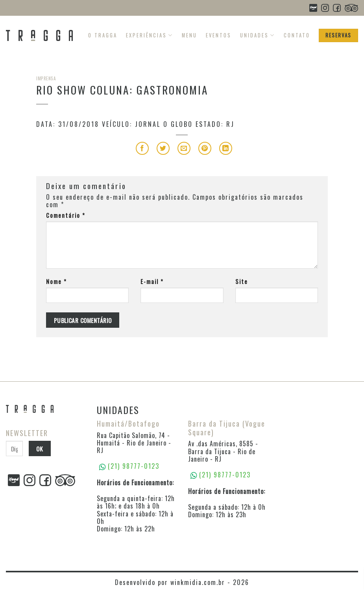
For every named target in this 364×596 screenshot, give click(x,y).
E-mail (152, 281)
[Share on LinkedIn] (226, 148)
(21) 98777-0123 (225, 475)
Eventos (219, 35)
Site (242, 281)
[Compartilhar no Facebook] (142, 148)
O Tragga (103, 35)
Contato (297, 35)
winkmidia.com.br (198, 582)
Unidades (258, 35)
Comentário (66, 215)
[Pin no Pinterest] (205, 148)
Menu (189, 35)
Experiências (150, 35)
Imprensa (46, 78)
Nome (56, 281)
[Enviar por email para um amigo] (184, 148)
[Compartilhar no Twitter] (163, 148)
